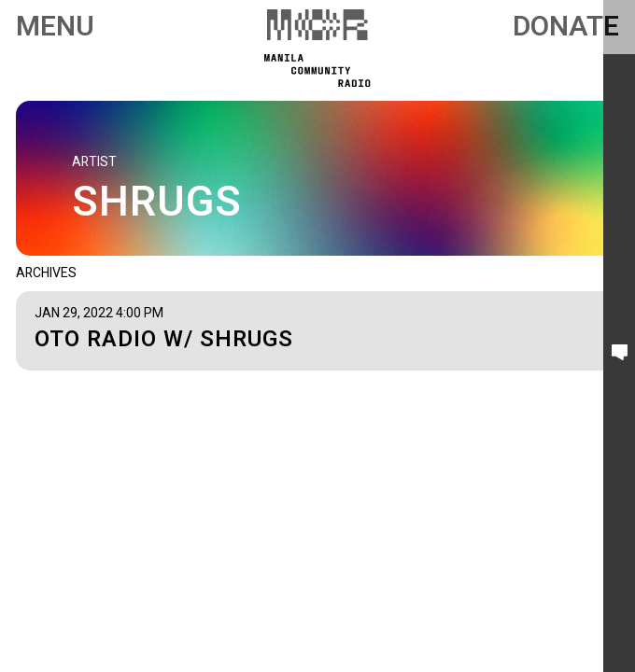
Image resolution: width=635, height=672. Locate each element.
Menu (55, 27)
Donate (566, 27)
